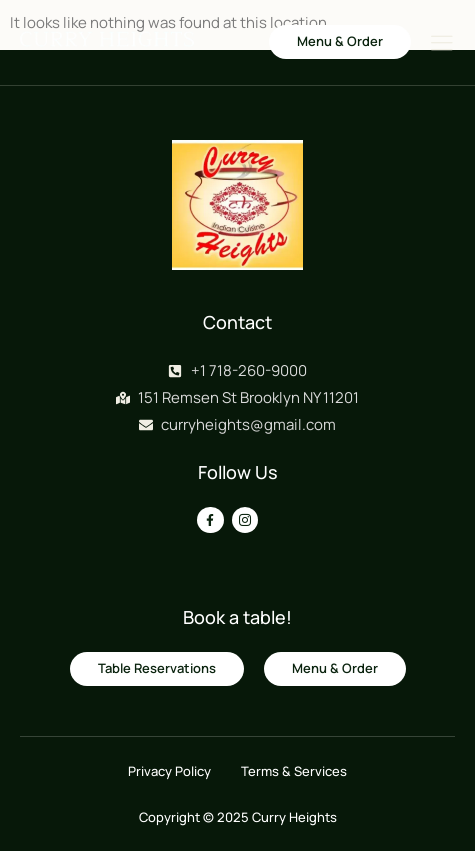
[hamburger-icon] (441, 44)
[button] (340, 42)
